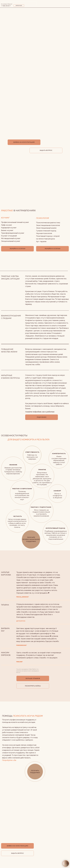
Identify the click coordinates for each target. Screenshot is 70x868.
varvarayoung (22, 645)
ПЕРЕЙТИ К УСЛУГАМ (52, 249)
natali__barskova (23, 597)
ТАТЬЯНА (5, 605)
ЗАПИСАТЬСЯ (19, 6)
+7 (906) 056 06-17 (6, 6)
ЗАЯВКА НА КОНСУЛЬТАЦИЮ (24, 142)
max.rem (20, 662)
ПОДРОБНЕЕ (42, 417)
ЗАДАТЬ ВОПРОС (46, 150)
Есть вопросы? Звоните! (7, 4)
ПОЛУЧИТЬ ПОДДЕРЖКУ (35, 772)
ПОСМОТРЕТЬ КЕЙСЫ (33, 686)
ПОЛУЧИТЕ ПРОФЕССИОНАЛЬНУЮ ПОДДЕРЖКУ (31, 539)
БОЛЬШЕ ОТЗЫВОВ (33, 678)
